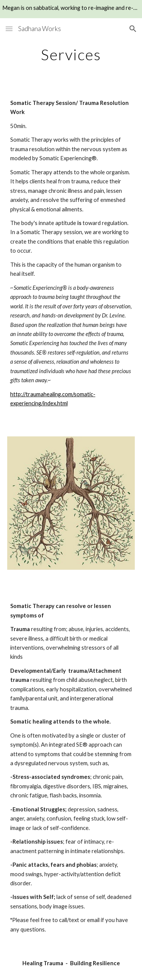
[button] (9, 29)
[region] (71, 9)
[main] (71, 58)
